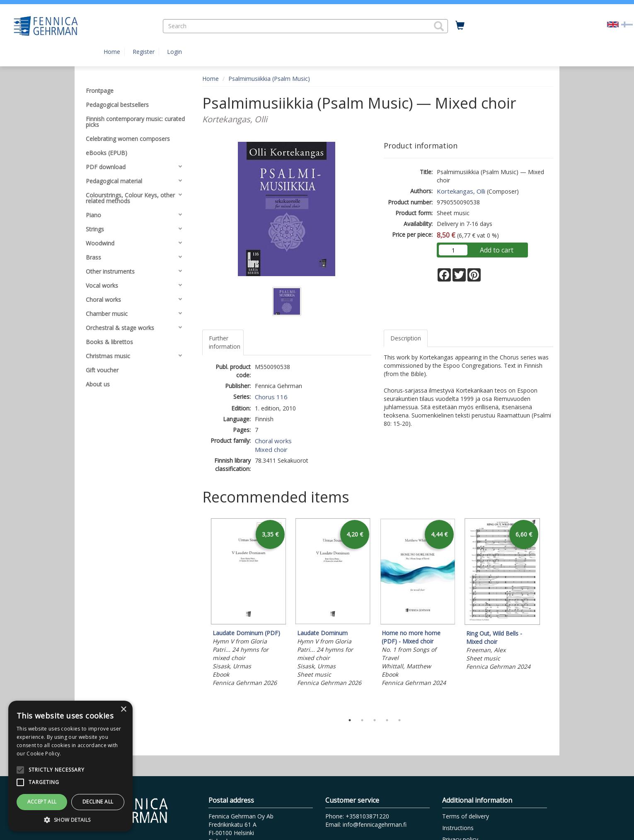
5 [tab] (399, 720)
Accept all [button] (42, 802)
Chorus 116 (271, 397)
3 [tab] (375, 720)
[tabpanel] (249, 603)
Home (112, 52)
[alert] (70, 766)
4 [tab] (387, 720)
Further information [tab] (225, 342)
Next (549, 614)
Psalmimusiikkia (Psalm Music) (269, 79)
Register (144, 52)
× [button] (123, 710)
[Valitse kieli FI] (627, 24)
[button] (439, 26)
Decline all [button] (98, 802)
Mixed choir (271, 449)
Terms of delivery (466, 816)
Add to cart (497, 250)
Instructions (458, 828)
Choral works (273, 441)
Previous (200, 614)
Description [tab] (406, 338)
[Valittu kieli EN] (613, 24)
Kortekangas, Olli (461, 191)
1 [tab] (350, 720)
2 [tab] (362, 720)
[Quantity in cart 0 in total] (460, 26)
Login (174, 52)
